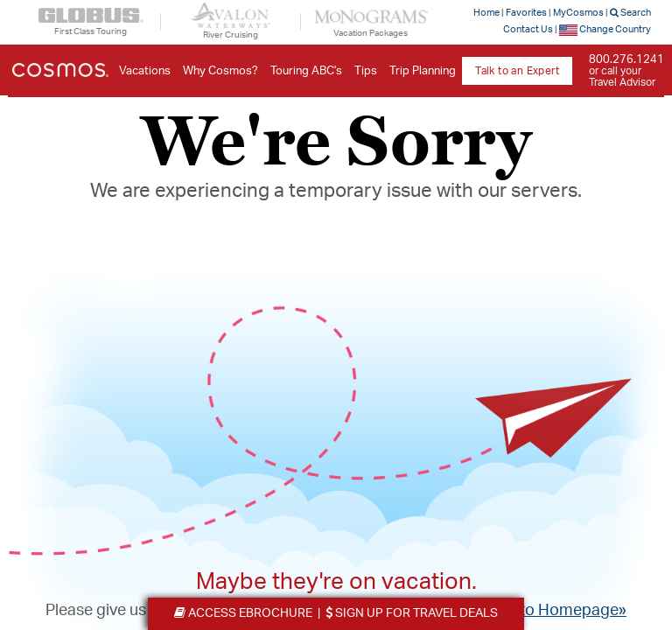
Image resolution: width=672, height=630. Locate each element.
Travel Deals (412, 613)
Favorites (526, 13)
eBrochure (243, 613)
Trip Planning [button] (423, 71)
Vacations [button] (145, 71)
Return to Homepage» (548, 611)
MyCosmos (578, 13)
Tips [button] (366, 71)
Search (630, 13)
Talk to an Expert (517, 71)
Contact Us (528, 29)
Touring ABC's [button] (306, 71)
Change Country (605, 29)
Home (486, 13)
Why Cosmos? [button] (220, 71)
